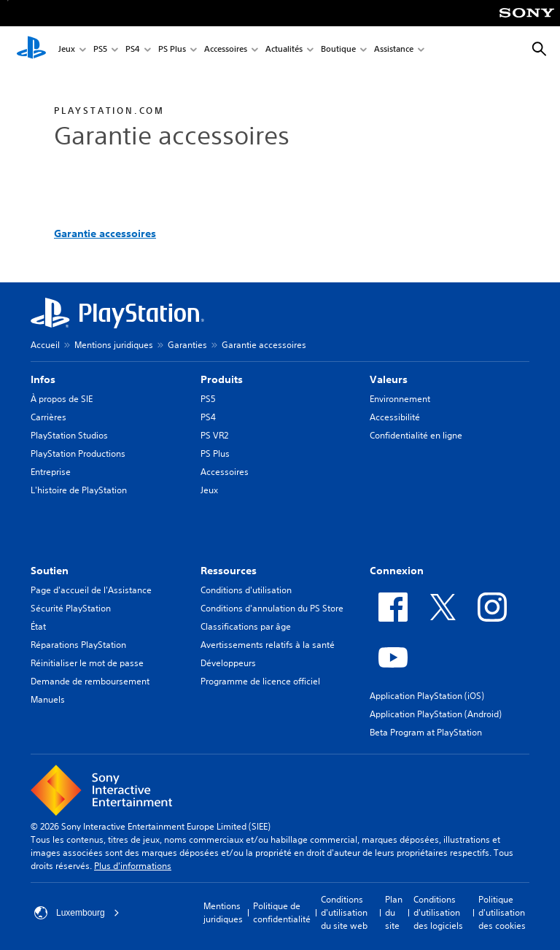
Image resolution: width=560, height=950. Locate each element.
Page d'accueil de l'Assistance (91, 590)
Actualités (284, 50)
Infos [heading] (43, 379)
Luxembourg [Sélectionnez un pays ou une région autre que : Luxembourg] (77, 913)
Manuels (48, 699)
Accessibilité (395, 417)
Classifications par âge (246, 626)
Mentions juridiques (114, 345)
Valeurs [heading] (389, 379)
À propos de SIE (62, 399)
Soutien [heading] (50, 571)
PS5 (100, 50)
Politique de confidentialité (282, 912)
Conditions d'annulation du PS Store (272, 608)
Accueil (45, 345)
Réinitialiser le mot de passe (87, 663)
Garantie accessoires (105, 233)
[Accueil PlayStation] (31, 50)
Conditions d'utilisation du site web (344, 912)
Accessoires (226, 50)
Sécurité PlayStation (71, 608)
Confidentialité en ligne (416, 435)
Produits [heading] (222, 379)
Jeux (67, 50)
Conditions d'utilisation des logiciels (438, 912)
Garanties (187, 345)
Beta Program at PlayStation (426, 732)
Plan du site (394, 912)
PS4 (133, 50)
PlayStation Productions (78, 453)
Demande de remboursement (90, 681)
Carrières (48, 417)
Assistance (394, 50)
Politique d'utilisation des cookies (502, 912)
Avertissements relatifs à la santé (268, 645)
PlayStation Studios (69, 435)
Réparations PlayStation (78, 645)
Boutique (338, 50)
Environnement (400, 399)
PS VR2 (214, 435)
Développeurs (228, 663)
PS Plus (172, 50)
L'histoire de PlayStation (79, 490)
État (38, 626)
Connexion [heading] (397, 571)
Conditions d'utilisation (246, 590)
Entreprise (51, 472)
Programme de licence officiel (260, 681)
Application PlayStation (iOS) (427, 696)
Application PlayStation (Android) (436, 714)
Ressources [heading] (229, 571)
